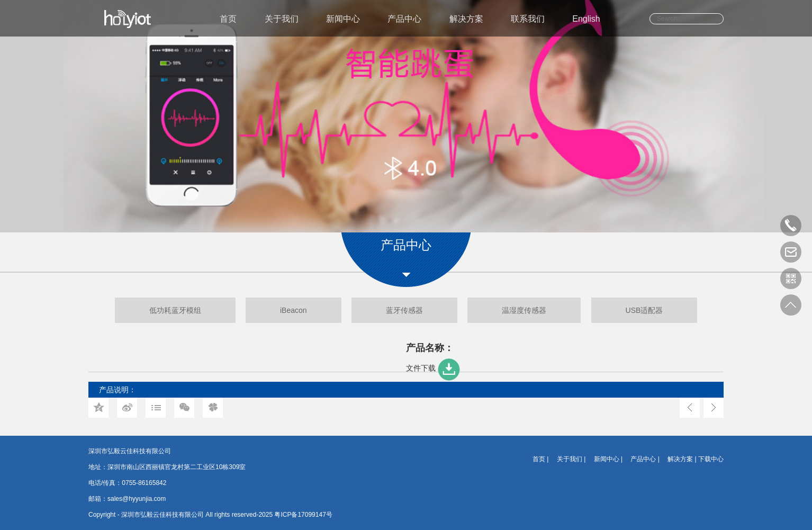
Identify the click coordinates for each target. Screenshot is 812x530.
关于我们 (282, 19)
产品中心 (404, 19)
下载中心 (711, 459)
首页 (228, 19)
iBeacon (294, 310)
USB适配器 (644, 310)
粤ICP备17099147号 (303, 515)
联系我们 (528, 19)
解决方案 (466, 19)
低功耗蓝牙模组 (175, 310)
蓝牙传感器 (404, 310)
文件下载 (434, 368)
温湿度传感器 (524, 310)
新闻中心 (343, 19)
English (586, 19)
